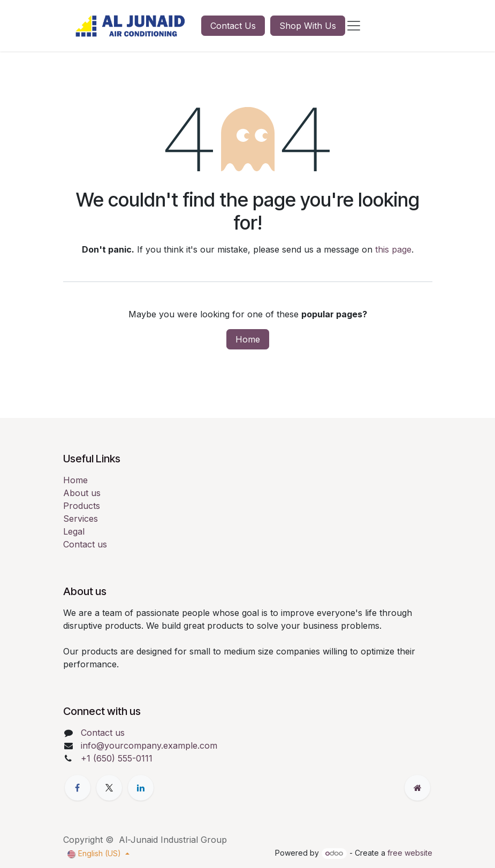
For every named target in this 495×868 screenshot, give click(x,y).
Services (81, 519)
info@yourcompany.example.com (149, 745)
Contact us (85, 544)
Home (248, 339)
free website (410, 853)
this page (393, 249)
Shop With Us (308, 26)
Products (82, 506)
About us (82, 493)
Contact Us (233, 26)
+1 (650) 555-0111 (117, 758)
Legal (74, 531)
